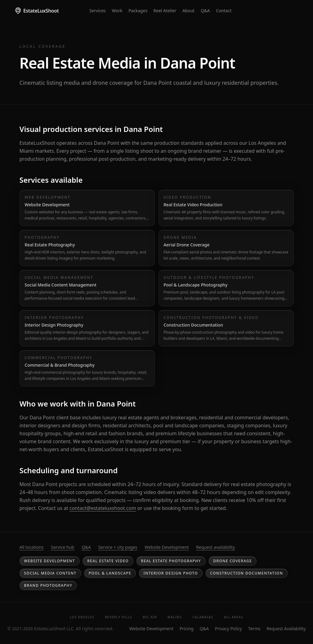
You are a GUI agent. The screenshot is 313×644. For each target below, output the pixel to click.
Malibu (175, 617)
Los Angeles (82, 617)
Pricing (186, 629)
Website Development (167, 547)
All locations (32, 547)
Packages (138, 11)
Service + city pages (118, 547)
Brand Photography (48, 585)
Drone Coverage (233, 561)
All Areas (234, 617)
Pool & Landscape (110, 573)
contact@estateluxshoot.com (103, 508)
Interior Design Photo (171, 573)
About (188, 11)
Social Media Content (50, 573)
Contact (224, 11)
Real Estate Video (108, 561)
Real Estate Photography (171, 561)
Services (97, 11)
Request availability (216, 547)
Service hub (62, 547)
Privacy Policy (229, 629)
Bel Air (150, 617)
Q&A (205, 11)
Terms (254, 629)
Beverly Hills (119, 617)
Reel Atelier (165, 11)
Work (117, 11)
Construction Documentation (247, 573)
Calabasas (203, 617)
